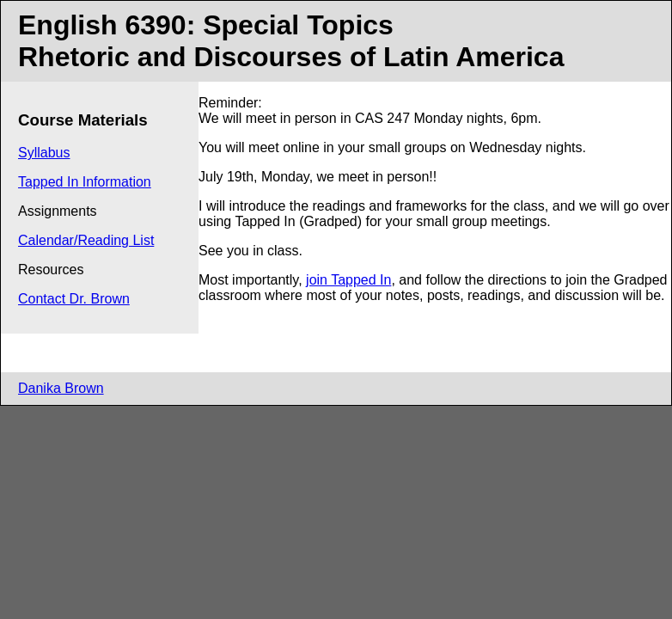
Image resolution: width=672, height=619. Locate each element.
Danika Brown (61, 388)
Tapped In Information (85, 182)
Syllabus (44, 153)
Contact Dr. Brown (74, 299)
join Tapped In (348, 280)
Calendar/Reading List (86, 240)
